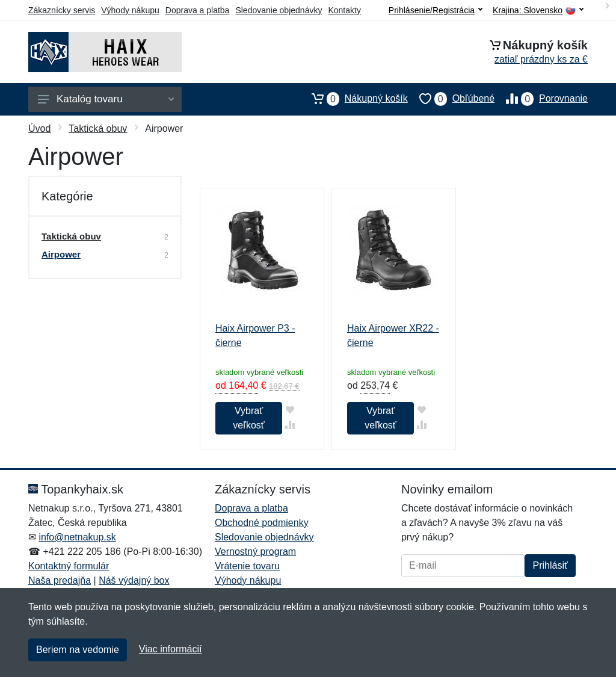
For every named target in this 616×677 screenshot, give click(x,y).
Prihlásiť (550, 565)
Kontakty (344, 10)
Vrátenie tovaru (247, 566)
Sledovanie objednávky (279, 10)
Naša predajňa (60, 580)
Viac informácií (171, 649)
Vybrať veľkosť (248, 418)
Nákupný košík (354, 99)
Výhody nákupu (130, 10)
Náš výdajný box (134, 580)
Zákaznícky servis (62, 10)
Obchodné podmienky (262, 523)
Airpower (61, 254)
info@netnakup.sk (77, 537)
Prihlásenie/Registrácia (436, 10)
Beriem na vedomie (78, 650)
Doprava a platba (198, 10)
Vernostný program (255, 552)
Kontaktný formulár (69, 566)
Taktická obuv (98, 128)
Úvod (39, 128)
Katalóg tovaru (106, 99)
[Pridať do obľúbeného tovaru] (290, 410)
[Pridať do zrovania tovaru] (290, 425)
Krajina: (538, 11)
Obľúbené (451, 99)
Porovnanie (541, 99)
